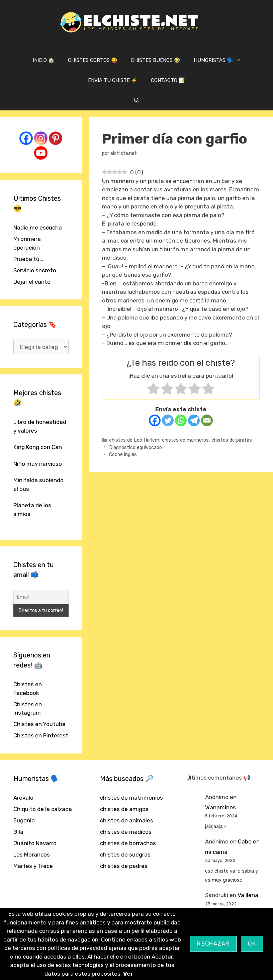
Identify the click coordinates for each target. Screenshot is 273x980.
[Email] (207, 420)
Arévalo (23, 798)
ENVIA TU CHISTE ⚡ (113, 80)
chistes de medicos (126, 832)
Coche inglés (123, 454)
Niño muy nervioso (38, 464)
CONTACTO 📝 (168, 80)
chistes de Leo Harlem (134, 440)
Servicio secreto (35, 270)
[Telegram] (194, 420)
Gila (18, 832)
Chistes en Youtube (39, 724)
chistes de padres (124, 866)
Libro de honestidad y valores (40, 426)
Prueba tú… (28, 259)
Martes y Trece (33, 866)
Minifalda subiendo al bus (38, 484)
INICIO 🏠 (44, 60)
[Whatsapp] (181, 420)
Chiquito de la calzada (43, 809)
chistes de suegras (125, 855)
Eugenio (24, 820)
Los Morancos (32, 855)
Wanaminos (220, 807)
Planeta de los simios (32, 510)
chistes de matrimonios (131, 798)
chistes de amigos (124, 809)
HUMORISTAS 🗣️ (220, 60)
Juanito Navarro (35, 843)
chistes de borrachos (128, 843)
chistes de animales (127, 820)
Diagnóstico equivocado (135, 447)
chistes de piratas (232, 440)
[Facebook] (155, 420)
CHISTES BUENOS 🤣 (156, 60)
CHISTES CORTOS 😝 (93, 60)
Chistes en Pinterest (41, 735)
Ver (128, 974)
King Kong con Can (38, 447)
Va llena (248, 895)
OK (252, 944)
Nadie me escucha (38, 228)
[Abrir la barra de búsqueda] (136, 100)
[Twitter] (168, 420)
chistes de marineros (185, 440)
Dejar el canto (32, 282)
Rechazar (213, 944)
